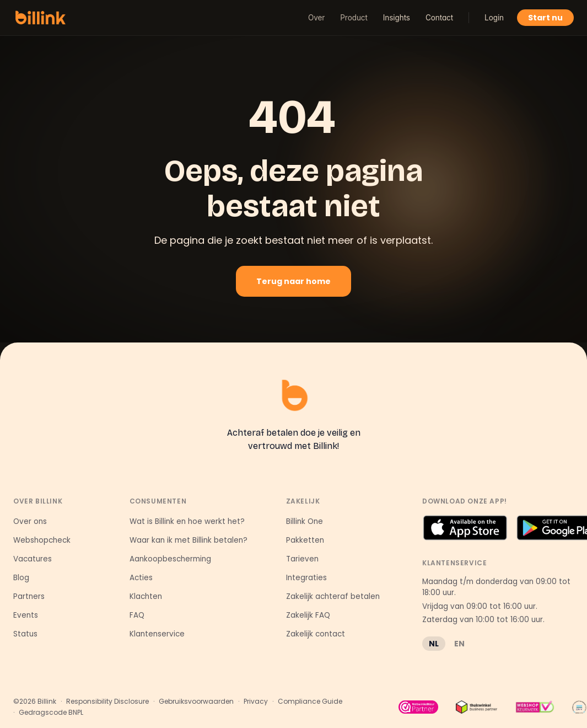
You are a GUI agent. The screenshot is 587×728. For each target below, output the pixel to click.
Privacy (256, 702)
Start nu (545, 18)
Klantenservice (157, 634)
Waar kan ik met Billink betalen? (189, 540)
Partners (29, 596)
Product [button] (354, 18)
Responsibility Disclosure (107, 702)
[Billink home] (41, 18)
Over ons (30, 521)
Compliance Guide (310, 702)
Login (494, 18)
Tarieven (302, 559)
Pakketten (305, 540)
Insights (397, 18)
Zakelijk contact (316, 634)
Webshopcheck (42, 540)
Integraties (306, 578)
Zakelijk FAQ (308, 615)
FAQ (137, 615)
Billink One (305, 521)
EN (459, 644)
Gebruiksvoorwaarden (196, 702)
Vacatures (33, 559)
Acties (141, 578)
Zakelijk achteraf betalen (333, 596)
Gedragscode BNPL (51, 713)
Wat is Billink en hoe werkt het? (187, 521)
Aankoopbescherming (170, 559)
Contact (439, 18)
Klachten (146, 596)
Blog (21, 578)
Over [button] (316, 18)
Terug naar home (293, 281)
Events (26, 615)
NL (434, 644)
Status (25, 634)
